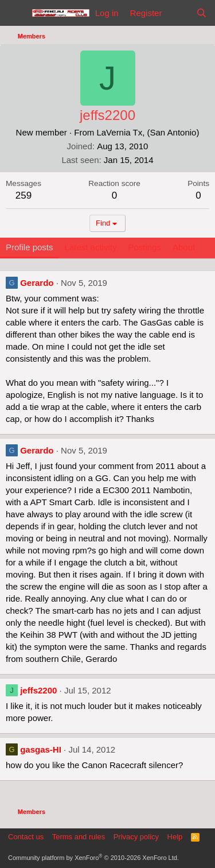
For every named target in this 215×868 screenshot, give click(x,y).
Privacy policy (136, 837)
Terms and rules (79, 837)
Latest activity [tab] (91, 247)
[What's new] (179, 13)
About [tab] (184, 247)
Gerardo (37, 283)
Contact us (26, 837)
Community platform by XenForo (93, 858)
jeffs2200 (38, 690)
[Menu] (16, 13)
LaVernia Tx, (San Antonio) (148, 132)
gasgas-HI (41, 749)
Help (175, 837)
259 (24, 195)
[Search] (202, 13)
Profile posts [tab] (30, 247)
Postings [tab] (144, 247)
